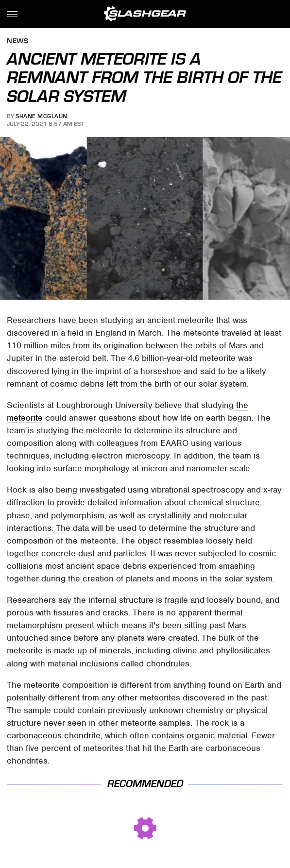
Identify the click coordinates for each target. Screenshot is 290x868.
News (17, 42)
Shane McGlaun (42, 116)
